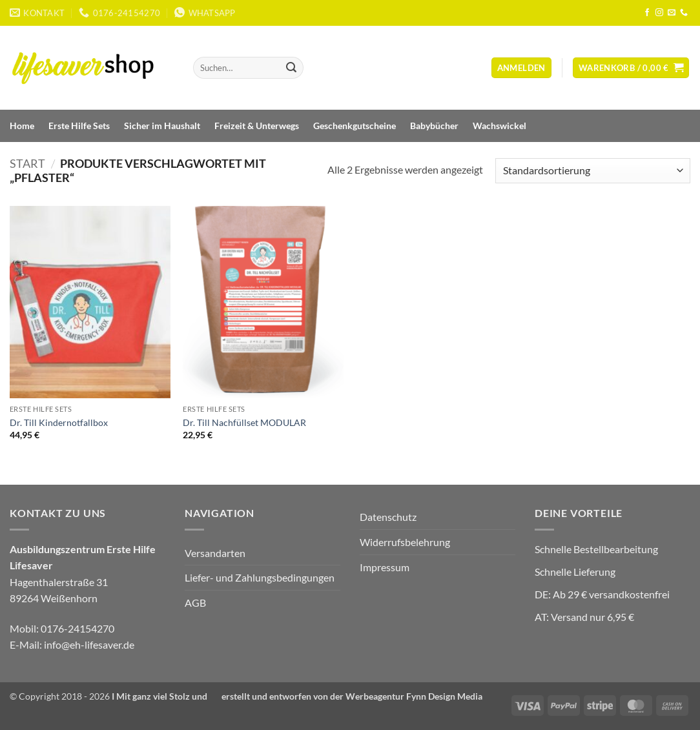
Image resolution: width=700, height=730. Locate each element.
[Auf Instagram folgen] (659, 13)
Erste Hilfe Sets (79, 126)
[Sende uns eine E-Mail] (672, 13)
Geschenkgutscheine (355, 126)
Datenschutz (388, 517)
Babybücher (434, 126)
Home (22, 126)
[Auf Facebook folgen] (647, 13)
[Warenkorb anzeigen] (631, 68)
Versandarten (215, 553)
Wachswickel (499, 126)
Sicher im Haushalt (162, 126)
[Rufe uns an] (684, 13)
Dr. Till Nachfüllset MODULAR (244, 422)
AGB (195, 603)
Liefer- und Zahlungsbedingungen (260, 577)
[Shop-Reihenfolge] (593, 171)
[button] (521, 68)
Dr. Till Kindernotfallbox (59, 422)
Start (27, 163)
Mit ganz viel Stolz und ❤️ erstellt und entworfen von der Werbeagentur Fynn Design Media (300, 696)
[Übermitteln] (291, 68)
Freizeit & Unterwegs (257, 126)
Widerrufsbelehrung (405, 542)
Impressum (385, 567)
